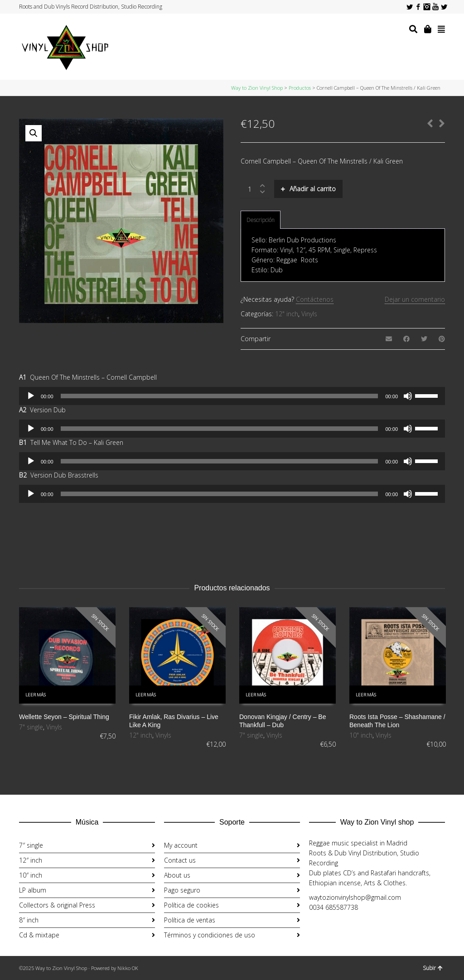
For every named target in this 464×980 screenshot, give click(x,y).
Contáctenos (315, 299)
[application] (232, 396)
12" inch (287, 314)
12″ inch (31, 860)
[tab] (261, 220)
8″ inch (29, 920)
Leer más (36, 695)
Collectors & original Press (57, 905)
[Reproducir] (31, 396)
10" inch (361, 735)
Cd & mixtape (39, 935)
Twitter (410, 7)
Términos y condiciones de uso (210, 935)
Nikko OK (128, 968)
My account (181, 845)
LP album (33, 890)
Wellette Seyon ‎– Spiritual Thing (64, 717)
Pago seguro (182, 890)
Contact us (180, 860)
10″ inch (31, 875)
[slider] (220, 396)
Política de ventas (190, 920)
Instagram (427, 7)
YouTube (435, 7)
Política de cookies (191, 905)
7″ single (31, 845)
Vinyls (309, 314)
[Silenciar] (408, 396)
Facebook (418, 7)
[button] (34, 133)
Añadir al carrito (313, 189)
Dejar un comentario (415, 299)
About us (177, 875)
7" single (31, 727)
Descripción (261, 220)
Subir (433, 968)
